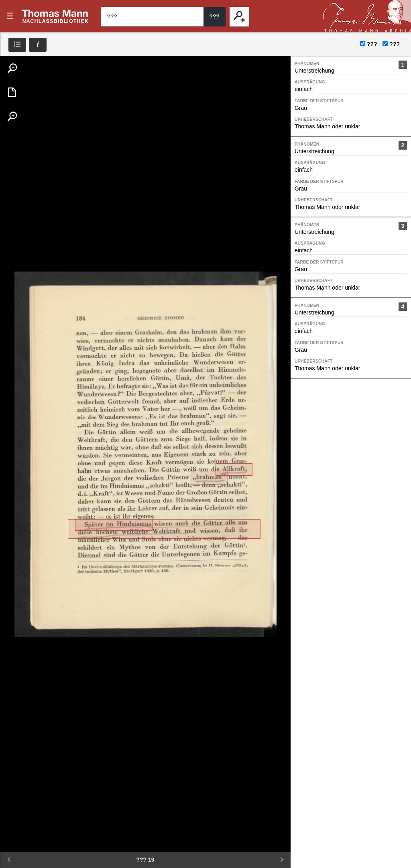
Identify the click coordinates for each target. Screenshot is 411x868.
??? (55, 16)
